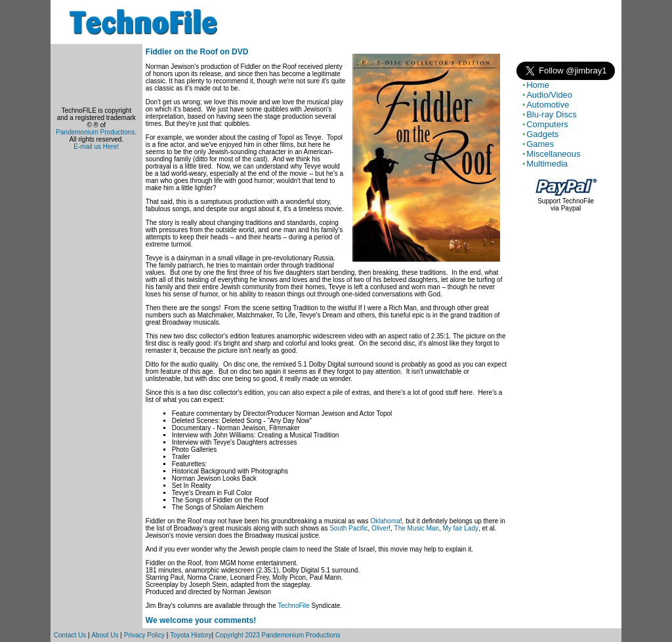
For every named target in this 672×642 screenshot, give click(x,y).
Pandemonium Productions (95, 132)
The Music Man (417, 528)
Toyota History (191, 635)
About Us (105, 635)
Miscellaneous (553, 154)
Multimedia (547, 164)
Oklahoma (385, 521)
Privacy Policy (144, 635)
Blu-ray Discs (552, 114)
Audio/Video (549, 95)
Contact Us (70, 635)
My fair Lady (461, 528)
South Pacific (348, 528)
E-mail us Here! (96, 147)
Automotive (548, 105)
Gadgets (542, 134)
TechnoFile (293, 606)
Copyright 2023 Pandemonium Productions (278, 635)
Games (540, 144)
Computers (547, 124)
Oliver (380, 528)
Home (538, 85)
